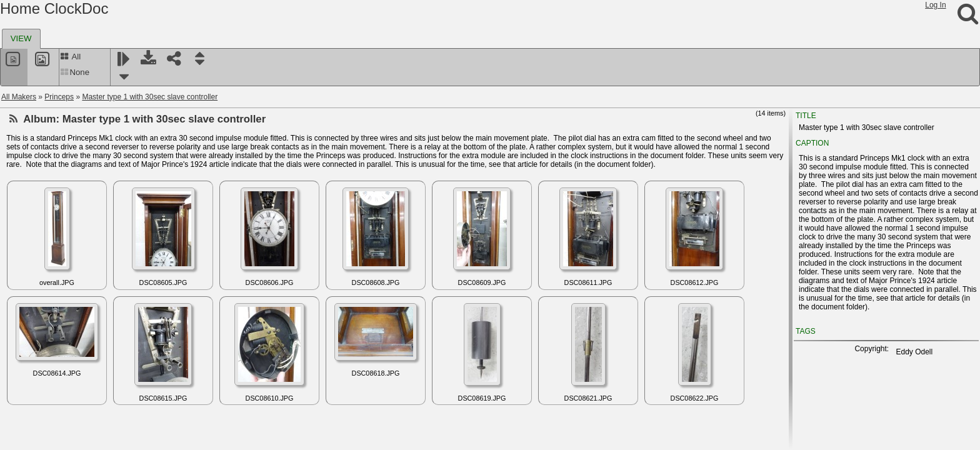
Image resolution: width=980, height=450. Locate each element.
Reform (33, 386)
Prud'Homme (42, 251)
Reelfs (31, 371)
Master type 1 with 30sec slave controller (150, 97)
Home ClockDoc (54, 8)
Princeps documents (62, 221)
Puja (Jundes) (44, 266)
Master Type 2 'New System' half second (96, 191)
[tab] (21, 39)
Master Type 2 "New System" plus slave (94, 161)
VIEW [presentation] (21, 38)
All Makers (19, 97)
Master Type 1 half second (72, 131)
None (75, 72)
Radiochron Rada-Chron (61, 311)
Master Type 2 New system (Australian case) (102, 176)
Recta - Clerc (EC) (51, 356)
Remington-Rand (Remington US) (77, 431)
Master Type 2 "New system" (76, 146)
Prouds (32, 236)
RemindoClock (45, 416)
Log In (935, 5)
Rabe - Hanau (44, 281)
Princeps (59, 97)
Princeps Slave (53, 206)
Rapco (32, 326)
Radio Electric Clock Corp (63, 296)
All (70, 57)
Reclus (32, 341)
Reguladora (40, 401)
